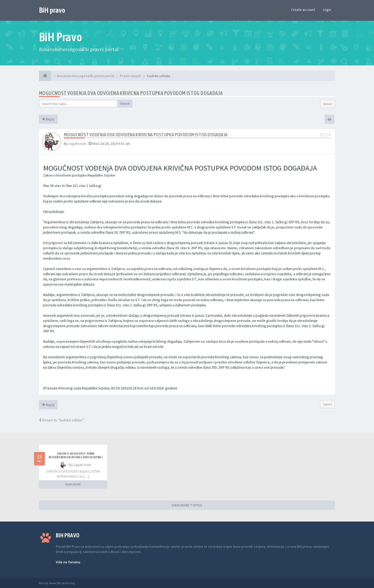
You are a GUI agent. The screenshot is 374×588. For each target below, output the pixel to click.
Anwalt (80, 583)
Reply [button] (48, 119)
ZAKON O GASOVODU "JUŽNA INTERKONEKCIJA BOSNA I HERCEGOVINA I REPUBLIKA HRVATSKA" (76, 457)
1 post (328, 104)
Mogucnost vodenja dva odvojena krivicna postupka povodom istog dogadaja (131, 93)
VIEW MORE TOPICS (187, 505)
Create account (303, 10)
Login (327, 10)
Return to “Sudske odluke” (61, 420)
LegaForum (77, 144)
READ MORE (73, 484)
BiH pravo (52, 10)
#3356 (325, 135)
